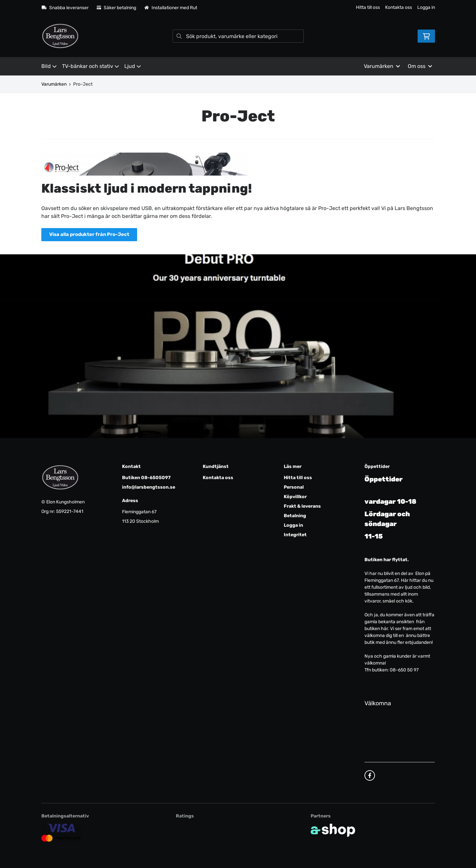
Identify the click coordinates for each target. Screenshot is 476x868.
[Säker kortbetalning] (61, 832)
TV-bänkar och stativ (91, 66)
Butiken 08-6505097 (146, 478)
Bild (49, 66)
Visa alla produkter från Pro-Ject (92, 234)
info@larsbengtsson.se (149, 487)
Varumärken (54, 84)
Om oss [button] (420, 66)
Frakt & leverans (302, 506)
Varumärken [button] (382, 66)
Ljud (133, 66)
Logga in (426, 7)
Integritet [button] (295, 535)
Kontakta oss (399, 7)
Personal (294, 487)
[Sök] (238, 36)
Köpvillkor (295, 497)
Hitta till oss (368, 7)
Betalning (295, 516)
